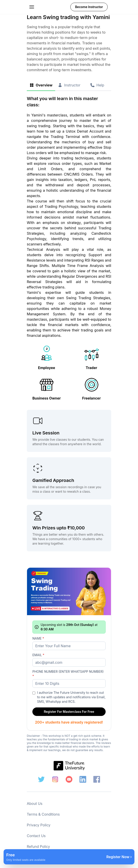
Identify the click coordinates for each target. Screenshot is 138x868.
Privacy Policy (39, 825)
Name (38, 638)
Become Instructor (89, 7)
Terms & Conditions (43, 814)
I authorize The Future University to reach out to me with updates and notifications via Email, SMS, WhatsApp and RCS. (71, 697)
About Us (35, 804)
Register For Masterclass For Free (69, 712)
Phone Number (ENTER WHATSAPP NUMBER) (68, 674)
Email (38, 655)
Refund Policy (38, 847)
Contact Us (36, 836)
